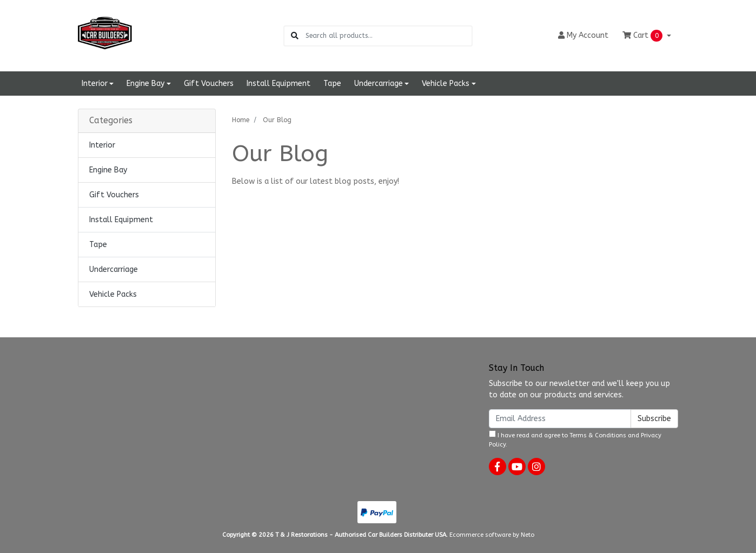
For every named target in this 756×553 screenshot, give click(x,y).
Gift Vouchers (209, 84)
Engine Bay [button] (145, 84)
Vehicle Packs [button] (446, 84)
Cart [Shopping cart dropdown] (644, 36)
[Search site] (295, 36)
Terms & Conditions (598, 435)
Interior (102, 145)
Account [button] (583, 35)
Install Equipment (278, 84)
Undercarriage (114, 269)
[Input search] (389, 36)
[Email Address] (560, 419)
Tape (332, 84)
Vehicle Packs (113, 294)
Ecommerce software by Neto (492, 535)
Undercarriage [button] (379, 84)
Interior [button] (95, 84)
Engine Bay (108, 170)
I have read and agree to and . (575, 439)
